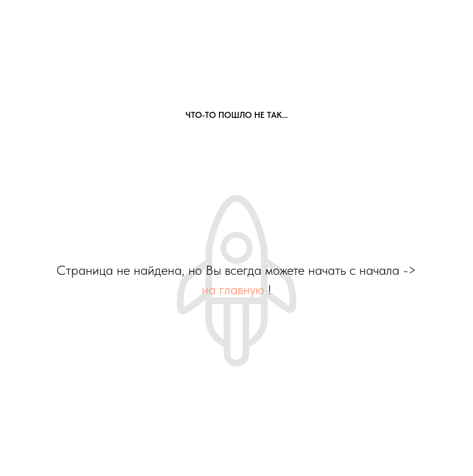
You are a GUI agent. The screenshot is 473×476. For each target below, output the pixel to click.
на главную (233, 289)
